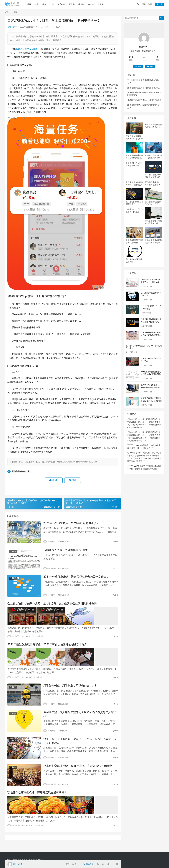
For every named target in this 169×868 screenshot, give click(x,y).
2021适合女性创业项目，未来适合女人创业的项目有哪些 (151, 282)
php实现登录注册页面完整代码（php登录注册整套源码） (151, 374)
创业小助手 (12, 27)
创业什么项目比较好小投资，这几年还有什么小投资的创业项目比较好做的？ (53, 607)
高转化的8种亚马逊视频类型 (134, 261)
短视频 (106, 4)
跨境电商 (67, 4)
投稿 (159, 4)
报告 (50, 4)
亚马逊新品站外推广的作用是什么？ (153, 203)
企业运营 (45, 27)
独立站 (87, 4)
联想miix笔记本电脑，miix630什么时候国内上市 (151, 387)
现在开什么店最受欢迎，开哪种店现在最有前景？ (37, 799)
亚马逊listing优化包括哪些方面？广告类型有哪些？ (151, 335)
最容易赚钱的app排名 (27, 49)
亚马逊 (77, 4)
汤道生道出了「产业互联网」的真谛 (134, 211)
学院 (57, 4)
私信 (150, 66)
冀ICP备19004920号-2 (35, 860)
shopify (96, 4)
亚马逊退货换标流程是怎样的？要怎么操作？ (153, 241)
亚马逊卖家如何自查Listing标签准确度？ (144, 100)
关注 (138, 66)
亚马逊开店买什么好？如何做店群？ (153, 184)
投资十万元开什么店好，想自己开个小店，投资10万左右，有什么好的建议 (80, 746)
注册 (150, 4)
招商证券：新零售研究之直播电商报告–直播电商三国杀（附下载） (144, 458)
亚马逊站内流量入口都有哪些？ (134, 203)
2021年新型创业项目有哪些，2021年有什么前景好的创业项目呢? (47, 648)
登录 (144, 4)
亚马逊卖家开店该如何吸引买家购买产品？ (153, 176)
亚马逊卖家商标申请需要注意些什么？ (134, 241)
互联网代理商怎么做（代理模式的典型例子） (153, 157)
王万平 (130, 445)
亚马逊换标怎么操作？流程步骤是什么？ (144, 88)
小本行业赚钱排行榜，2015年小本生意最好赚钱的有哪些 (78, 772)
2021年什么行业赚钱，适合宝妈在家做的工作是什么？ (76, 579)
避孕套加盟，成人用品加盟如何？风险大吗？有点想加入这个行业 (80, 718)
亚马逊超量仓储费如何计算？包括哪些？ (134, 184)
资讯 (42, 4)
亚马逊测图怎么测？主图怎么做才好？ (134, 164)
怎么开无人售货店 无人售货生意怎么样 (134, 137)
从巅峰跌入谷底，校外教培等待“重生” (66, 551)
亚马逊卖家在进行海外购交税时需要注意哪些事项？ (134, 157)
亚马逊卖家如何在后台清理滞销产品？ (153, 222)
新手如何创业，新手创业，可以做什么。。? (70, 688)
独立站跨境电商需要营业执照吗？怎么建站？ (153, 126)
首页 (34, 4)
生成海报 (88, 864)
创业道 (14, 860)
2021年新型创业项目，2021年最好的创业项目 (71, 524)
